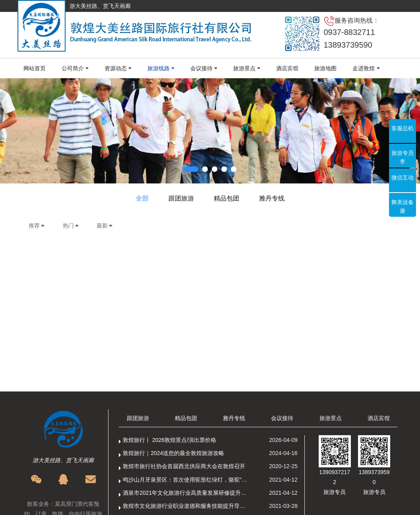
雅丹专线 (272, 198)
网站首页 (35, 68)
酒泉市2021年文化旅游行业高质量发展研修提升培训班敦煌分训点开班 (187, 493)
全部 (142, 198)
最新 (105, 226)
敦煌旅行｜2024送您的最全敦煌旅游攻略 (173, 453)
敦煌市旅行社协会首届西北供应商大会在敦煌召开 (184, 466)
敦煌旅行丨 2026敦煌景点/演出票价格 (169, 440)
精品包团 (226, 198)
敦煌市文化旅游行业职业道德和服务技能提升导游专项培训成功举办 (187, 506)
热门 (71, 226)
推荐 (37, 226)
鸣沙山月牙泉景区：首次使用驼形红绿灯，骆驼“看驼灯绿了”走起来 (187, 480)
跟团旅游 (181, 198)
